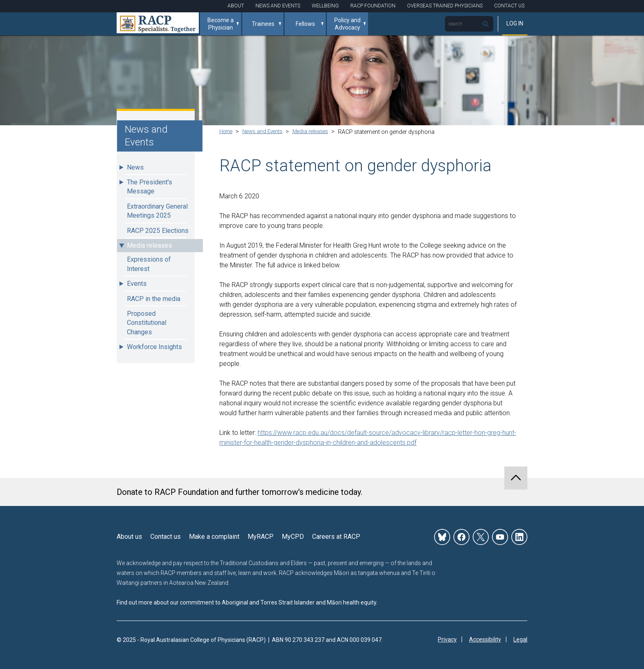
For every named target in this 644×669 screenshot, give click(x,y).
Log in (515, 23)
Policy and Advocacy (347, 24)
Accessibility (485, 640)
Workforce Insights (154, 347)
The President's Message (149, 187)
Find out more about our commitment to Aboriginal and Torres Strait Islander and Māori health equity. (247, 602)
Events (137, 284)
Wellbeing (325, 6)
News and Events (278, 6)
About (236, 6)
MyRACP (261, 537)
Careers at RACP (336, 537)
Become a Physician (221, 24)
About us (129, 537)
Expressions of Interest (149, 264)
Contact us (166, 537)
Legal (520, 640)
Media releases (149, 245)
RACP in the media (154, 299)
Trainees (263, 24)
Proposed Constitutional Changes (147, 323)
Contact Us (509, 6)
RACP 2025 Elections (158, 231)
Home (227, 132)
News (135, 167)
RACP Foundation (373, 6)
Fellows (305, 24)
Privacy (447, 640)
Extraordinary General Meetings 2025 (157, 211)
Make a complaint (214, 537)
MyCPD (293, 537)
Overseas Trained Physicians (445, 6)
